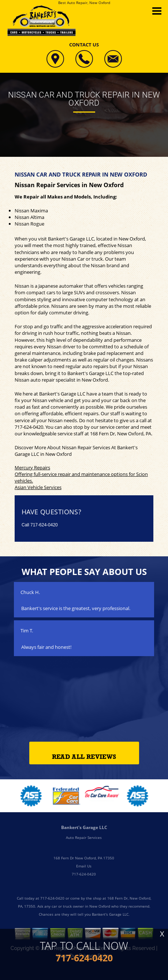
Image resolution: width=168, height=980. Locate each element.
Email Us (84, 866)
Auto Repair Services (84, 837)
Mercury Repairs (32, 468)
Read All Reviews (84, 757)
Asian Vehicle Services (38, 487)
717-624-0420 (29, 427)
